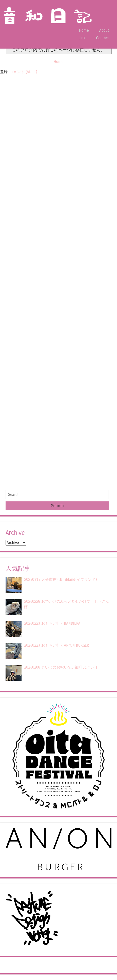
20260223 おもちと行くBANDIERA (52, 623)
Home (84, 30)
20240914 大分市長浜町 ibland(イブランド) (60, 580)
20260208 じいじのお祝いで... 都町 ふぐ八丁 (61, 667)
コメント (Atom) (23, 72)
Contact (102, 38)
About (104, 30)
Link (82, 38)
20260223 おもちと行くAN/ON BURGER (57, 645)
